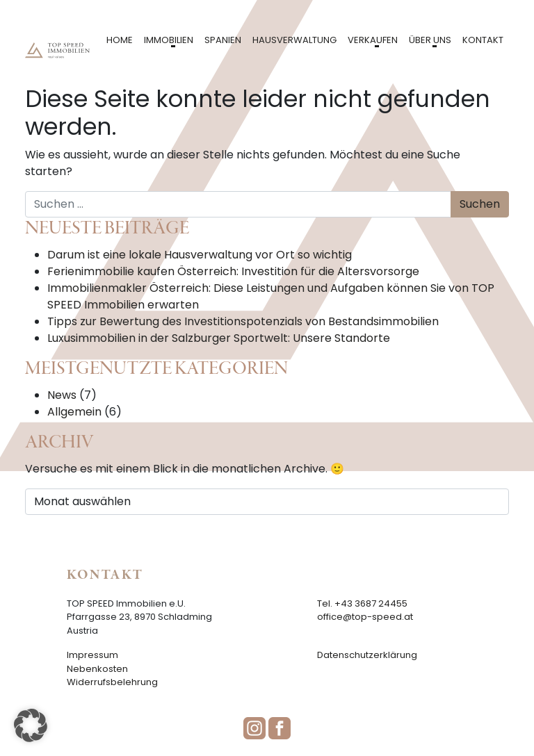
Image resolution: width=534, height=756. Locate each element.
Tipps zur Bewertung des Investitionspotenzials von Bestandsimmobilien (243, 321)
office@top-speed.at (365, 617)
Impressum (92, 655)
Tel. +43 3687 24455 (362, 603)
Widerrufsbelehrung (112, 682)
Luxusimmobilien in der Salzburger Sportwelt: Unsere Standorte (219, 338)
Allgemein (74, 412)
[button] (31, 725)
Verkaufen (373, 40)
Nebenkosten (97, 669)
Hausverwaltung (294, 40)
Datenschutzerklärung (367, 655)
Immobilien (169, 40)
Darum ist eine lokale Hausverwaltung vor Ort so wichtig (200, 255)
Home (120, 40)
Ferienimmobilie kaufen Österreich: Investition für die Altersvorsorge (233, 271)
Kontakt (483, 40)
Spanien (223, 40)
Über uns (430, 40)
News (62, 395)
